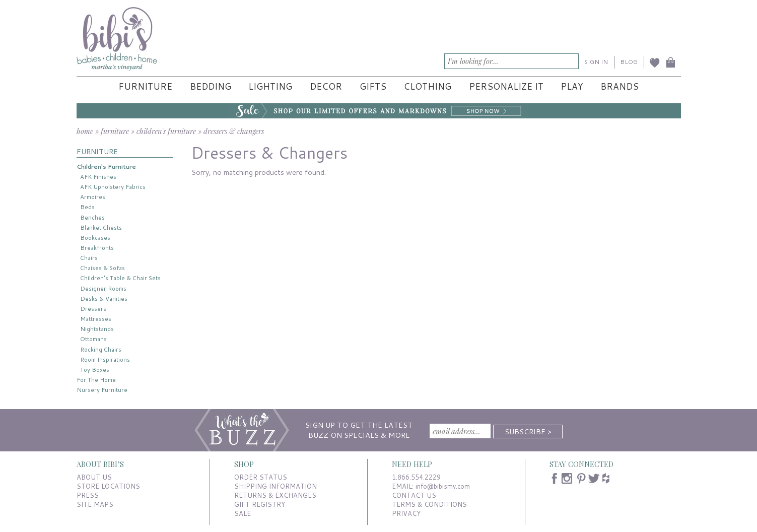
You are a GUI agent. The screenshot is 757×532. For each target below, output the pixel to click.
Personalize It (506, 86)
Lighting (270, 86)
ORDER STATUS (261, 477)
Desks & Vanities (104, 298)
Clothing (427, 86)
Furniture (145, 86)
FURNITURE (97, 151)
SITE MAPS (95, 504)
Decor (326, 86)
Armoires (93, 197)
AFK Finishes (98, 177)
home (85, 131)
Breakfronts (97, 248)
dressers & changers (234, 131)
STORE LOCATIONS (108, 486)
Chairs (89, 258)
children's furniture (166, 131)
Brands (620, 86)
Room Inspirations (105, 359)
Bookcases (95, 238)
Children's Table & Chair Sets (120, 278)
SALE (243, 513)
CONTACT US (414, 495)
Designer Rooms (103, 288)
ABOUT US (94, 477)
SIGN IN (596, 62)
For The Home (96, 380)
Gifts (373, 86)
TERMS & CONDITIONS (429, 504)
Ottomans (93, 339)
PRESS (88, 495)
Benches (92, 217)
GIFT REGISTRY (260, 504)
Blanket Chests (101, 227)
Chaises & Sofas (102, 268)
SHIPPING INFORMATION (276, 486)
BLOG (629, 62)
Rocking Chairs (101, 349)
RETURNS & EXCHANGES (275, 495)
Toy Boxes (95, 370)
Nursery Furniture (102, 390)
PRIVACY (406, 513)
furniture (115, 131)
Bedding (211, 86)
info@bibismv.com (443, 486)
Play (572, 86)
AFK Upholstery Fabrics (113, 187)
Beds (87, 207)
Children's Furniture (106, 167)
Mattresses (96, 319)
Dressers (93, 309)
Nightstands (97, 329)
